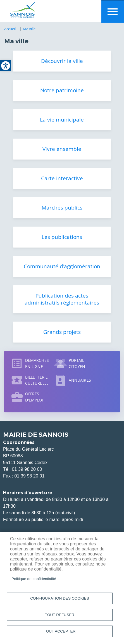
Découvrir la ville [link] (62, 61)
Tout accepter (60, 631)
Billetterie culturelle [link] (37, 380)
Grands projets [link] (62, 332)
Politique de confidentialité (34, 579)
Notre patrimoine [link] (62, 90)
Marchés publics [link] (62, 208)
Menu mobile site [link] (113, 11)
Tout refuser (60, 615)
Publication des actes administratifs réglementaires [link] (62, 299)
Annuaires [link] (80, 380)
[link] (6, 66)
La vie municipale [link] (62, 120)
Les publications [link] (62, 237)
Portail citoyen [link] (77, 363)
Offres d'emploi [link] (34, 397)
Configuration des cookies (59, 598)
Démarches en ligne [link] (37, 363)
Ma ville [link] (29, 29)
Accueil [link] (10, 29)
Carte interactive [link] (62, 178)
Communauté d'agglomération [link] (62, 266)
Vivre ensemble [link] (62, 149)
